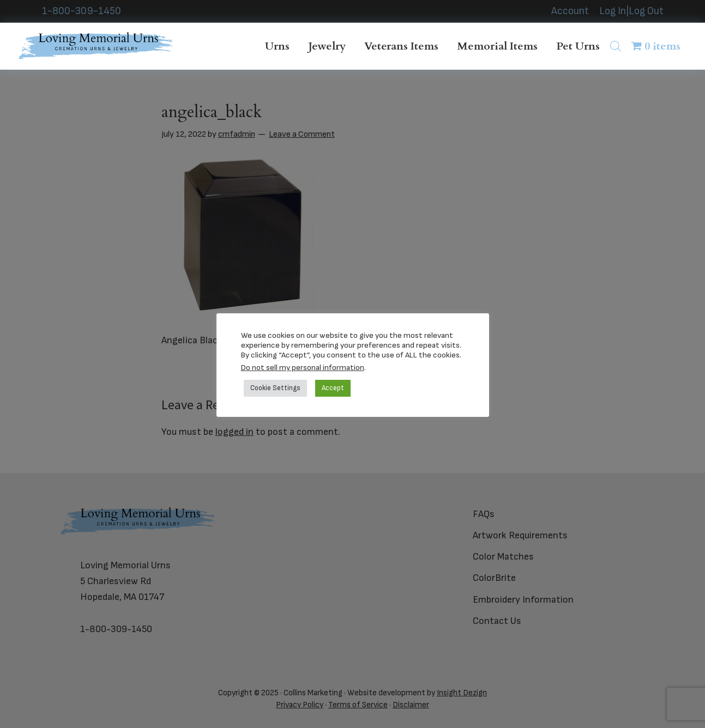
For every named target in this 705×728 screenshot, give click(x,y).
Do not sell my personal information (303, 368)
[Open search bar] (616, 46)
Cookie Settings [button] (275, 388)
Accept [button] (333, 388)
